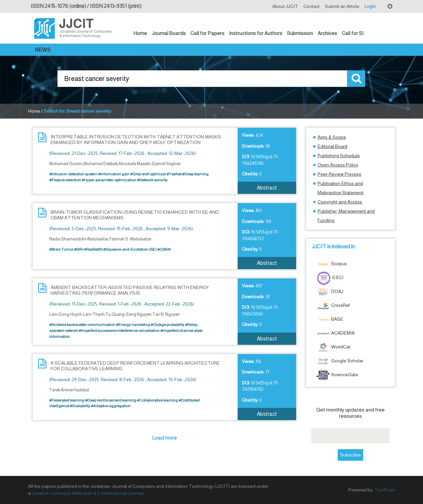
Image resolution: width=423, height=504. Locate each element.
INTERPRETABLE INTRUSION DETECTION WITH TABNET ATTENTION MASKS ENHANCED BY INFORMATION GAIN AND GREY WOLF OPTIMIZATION (136, 140)
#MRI (79, 249)
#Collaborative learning (157, 400)
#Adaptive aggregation (111, 406)
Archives (327, 33)
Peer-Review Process (339, 174)
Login (370, 6)
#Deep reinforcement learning (111, 400)
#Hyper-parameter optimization (109, 180)
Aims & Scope (332, 137)
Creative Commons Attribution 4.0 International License (88, 493)
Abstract (267, 188)
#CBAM (164, 249)
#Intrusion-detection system (73, 174)
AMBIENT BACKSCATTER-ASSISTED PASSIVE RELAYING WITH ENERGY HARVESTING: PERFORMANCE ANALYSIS (130, 290)
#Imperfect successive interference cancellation (119, 331)
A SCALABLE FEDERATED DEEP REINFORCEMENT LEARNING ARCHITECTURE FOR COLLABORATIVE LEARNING (135, 366)
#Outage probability (168, 325)
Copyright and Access (340, 202)
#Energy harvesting (133, 325)
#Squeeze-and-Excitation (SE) (130, 249)
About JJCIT (285, 6)
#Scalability (80, 406)
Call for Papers (207, 33)
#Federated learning (67, 400)
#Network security (152, 180)
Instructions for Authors (256, 33)
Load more (165, 438)
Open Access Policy (338, 165)
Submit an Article (342, 6)
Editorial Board (332, 146)
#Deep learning (195, 174)
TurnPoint (385, 490)
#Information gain (114, 174)
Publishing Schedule (339, 156)
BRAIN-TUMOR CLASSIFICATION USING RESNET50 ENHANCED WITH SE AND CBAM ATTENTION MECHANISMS (135, 215)
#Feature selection (65, 180)
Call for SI (353, 33)
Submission (300, 33)
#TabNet (174, 174)
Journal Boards (169, 33)
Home (140, 33)
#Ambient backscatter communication (82, 325)
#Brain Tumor (61, 249)
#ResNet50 (93, 249)
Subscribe (350, 455)
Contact (311, 6)
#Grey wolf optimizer (148, 174)
